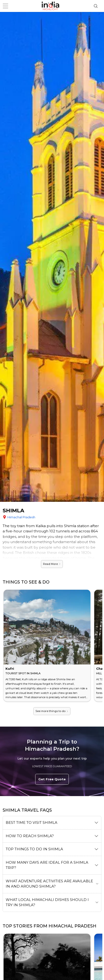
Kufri (10, 669)
